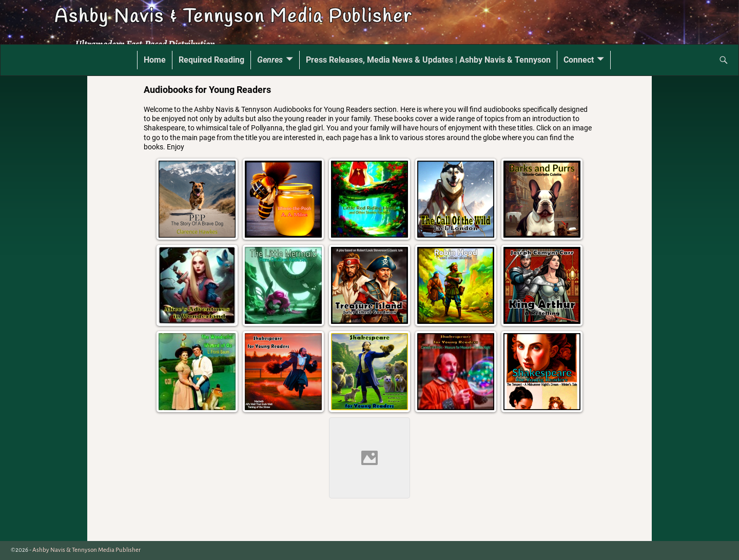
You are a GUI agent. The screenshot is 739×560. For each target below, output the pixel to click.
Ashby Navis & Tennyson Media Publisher (233, 17)
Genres (270, 60)
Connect (579, 60)
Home (155, 60)
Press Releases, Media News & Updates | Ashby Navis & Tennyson (428, 60)
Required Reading (211, 60)
